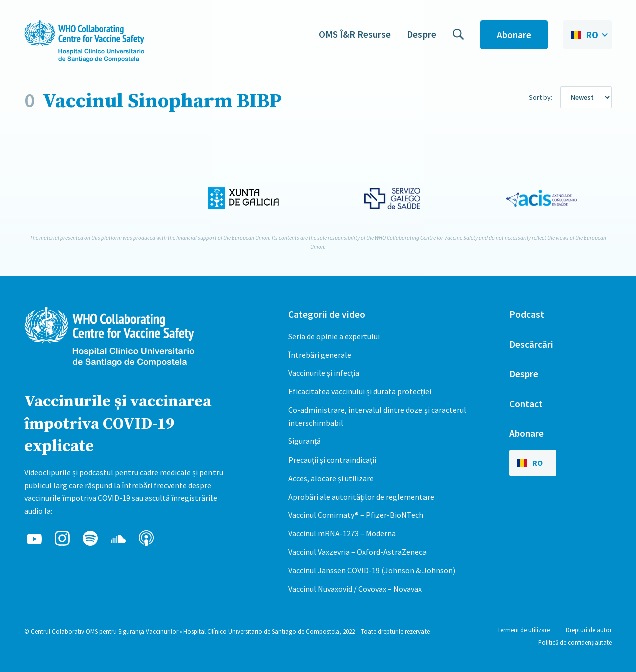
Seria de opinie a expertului (334, 336)
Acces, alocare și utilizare (331, 478)
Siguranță (304, 441)
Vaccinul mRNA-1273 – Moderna (342, 533)
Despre (421, 34)
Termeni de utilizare (523, 630)
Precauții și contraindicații (332, 460)
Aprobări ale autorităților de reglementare (361, 497)
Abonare (514, 35)
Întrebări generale (320, 355)
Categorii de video (327, 314)
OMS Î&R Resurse (355, 34)
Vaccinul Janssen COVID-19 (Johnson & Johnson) (372, 570)
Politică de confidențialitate (575, 642)
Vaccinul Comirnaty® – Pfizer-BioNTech (356, 515)
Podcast (527, 314)
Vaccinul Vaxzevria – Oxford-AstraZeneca (357, 552)
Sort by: (541, 97)
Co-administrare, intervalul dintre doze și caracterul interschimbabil (377, 416)
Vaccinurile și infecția (324, 373)
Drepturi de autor (589, 630)
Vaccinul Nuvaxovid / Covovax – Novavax (355, 589)
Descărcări (531, 344)
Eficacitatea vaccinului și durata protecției (360, 391)
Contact (526, 404)
